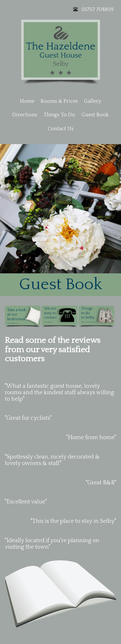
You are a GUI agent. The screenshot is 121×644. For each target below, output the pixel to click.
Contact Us (61, 129)
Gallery (92, 101)
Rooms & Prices (59, 101)
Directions (25, 115)
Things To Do (59, 115)
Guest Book (95, 115)
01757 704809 (98, 9)
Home (27, 101)
